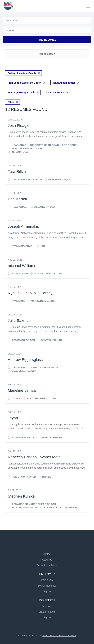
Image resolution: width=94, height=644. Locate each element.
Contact (47, 554)
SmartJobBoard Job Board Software (59, 636)
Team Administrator (64, 83)
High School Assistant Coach (24, 83)
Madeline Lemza (22, 390)
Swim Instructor (55, 92)
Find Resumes (47, 40)
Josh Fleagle (19, 126)
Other (11, 102)
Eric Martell (17, 199)
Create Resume (47, 612)
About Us (47, 560)
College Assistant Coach (22, 73)
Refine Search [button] (47, 54)
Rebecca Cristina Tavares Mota (34, 457)
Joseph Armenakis (23, 226)
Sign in (47, 591)
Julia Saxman (19, 321)
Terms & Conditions (47, 565)
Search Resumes (47, 586)
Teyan (13, 418)
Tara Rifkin (17, 171)
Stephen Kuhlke (21, 496)
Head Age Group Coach (21, 92)
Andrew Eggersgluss (25, 360)
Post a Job (47, 580)
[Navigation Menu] (88, 6)
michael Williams (22, 266)
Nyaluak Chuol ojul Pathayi (31, 293)
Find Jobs (47, 606)
